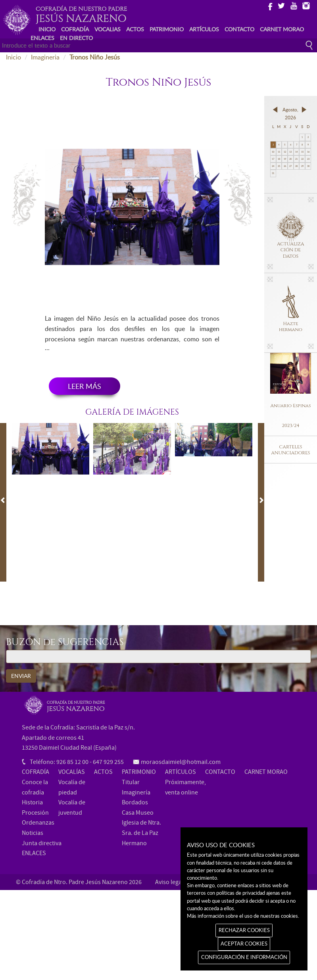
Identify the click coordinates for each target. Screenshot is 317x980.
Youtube (293, 5)
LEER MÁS (85, 386)
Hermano (134, 843)
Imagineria (45, 57)
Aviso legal (169, 882)
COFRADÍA (75, 29)
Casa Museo (138, 813)
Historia (32, 802)
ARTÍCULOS (204, 29)
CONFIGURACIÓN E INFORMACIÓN (244, 957)
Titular (131, 782)
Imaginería (136, 792)
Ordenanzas (38, 823)
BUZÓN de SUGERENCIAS (65, 643)
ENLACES (42, 38)
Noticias (33, 833)
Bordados (135, 802)
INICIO (47, 29)
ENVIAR (21, 676)
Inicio (13, 57)
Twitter (281, 5)
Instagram (306, 5)
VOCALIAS (108, 29)
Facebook (269, 5)
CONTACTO (239, 29)
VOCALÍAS (72, 772)
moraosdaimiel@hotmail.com (181, 762)
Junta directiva (42, 843)
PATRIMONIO (167, 29)
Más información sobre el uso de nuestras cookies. (243, 916)
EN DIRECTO (76, 38)
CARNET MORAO (282, 29)
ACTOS (135, 29)
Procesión (35, 813)
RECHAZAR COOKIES (244, 930)
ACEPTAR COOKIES (244, 944)
